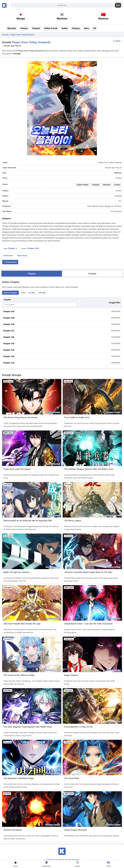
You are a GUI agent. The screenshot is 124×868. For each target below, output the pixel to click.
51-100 (32, 293)
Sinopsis (92, 274)
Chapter (32, 274)
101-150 (42, 293)
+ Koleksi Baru (10, 262)
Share (117, 41)
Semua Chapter (10, 293)
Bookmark (8, 256)
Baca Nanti (22, 256)
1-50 (23, 293)
